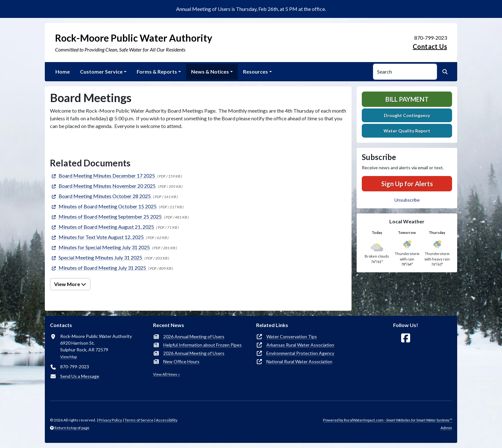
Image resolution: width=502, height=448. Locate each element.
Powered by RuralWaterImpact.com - (388, 420)
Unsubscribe (407, 200)
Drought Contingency (407, 115)
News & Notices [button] (210, 72)
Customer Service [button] (101, 72)
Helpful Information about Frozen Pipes (202, 345)
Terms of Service (139, 420)
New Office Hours (181, 361)
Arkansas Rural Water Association (300, 345)
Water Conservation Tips (292, 336)
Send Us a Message (80, 376)
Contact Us (430, 46)
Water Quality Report (407, 131)
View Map (69, 357)
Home (63, 72)
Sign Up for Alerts (407, 184)
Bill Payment (407, 99)
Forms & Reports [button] (157, 72)
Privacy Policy (110, 420)
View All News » (166, 374)
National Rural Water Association (299, 361)
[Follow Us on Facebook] (406, 338)
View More (70, 284)
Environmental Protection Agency (300, 353)
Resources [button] (255, 72)
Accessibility (167, 420)
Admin (446, 428)
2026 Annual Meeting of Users (194, 336)
